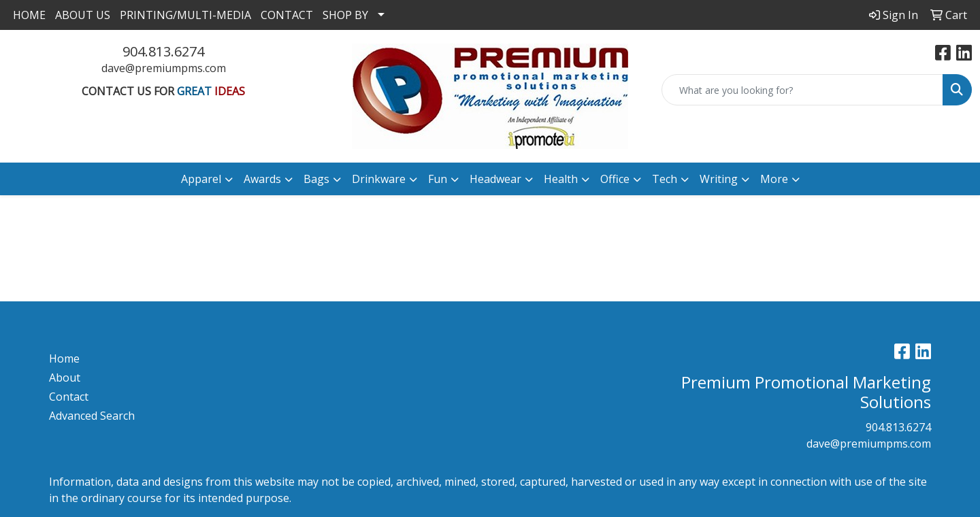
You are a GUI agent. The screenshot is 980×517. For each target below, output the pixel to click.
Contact (69, 397)
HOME (29, 15)
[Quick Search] (802, 90)
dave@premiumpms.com (164, 68)
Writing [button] (719, 179)
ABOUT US (83, 15)
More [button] (774, 179)
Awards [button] (262, 179)
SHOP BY (345, 15)
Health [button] (561, 179)
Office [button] (615, 179)
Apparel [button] (201, 179)
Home (64, 358)
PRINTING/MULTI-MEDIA (185, 15)
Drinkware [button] (379, 179)
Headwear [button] (495, 179)
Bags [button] (316, 179)
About (65, 378)
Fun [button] (438, 179)
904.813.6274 (163, 51)
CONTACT (287, 15)
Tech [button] (665, 179)
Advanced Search (92, 416)
